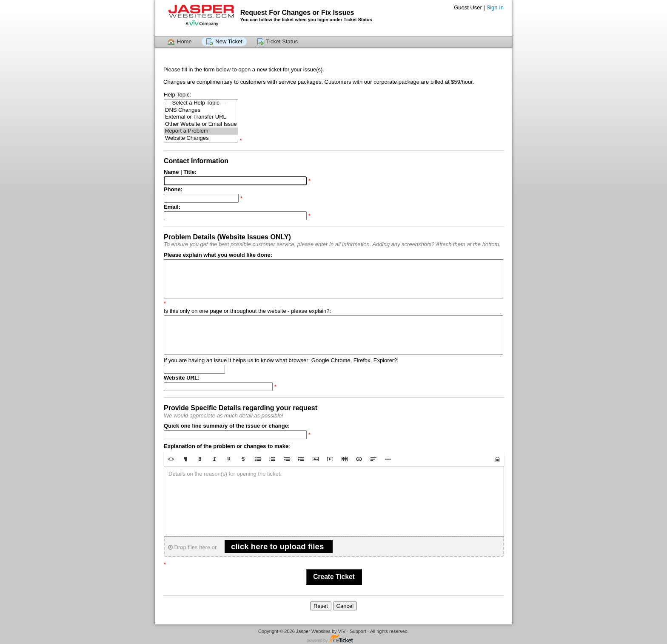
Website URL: (182, 378)
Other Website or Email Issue (201, 124)
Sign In (495, 7)
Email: (172, 207)
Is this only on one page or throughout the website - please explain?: (247, 311)
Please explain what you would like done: (218, 255)
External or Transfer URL (201, 117)
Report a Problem (201, 131)
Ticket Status (282, 41)
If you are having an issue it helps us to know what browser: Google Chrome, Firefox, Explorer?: (281, 360)
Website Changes (201, 138)
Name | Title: (180, 172)
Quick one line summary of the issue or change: (227, 426)
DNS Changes (201, 110)
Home (184, 41)
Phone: (173, 189)
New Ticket (229, 41)
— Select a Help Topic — (201, 103)
